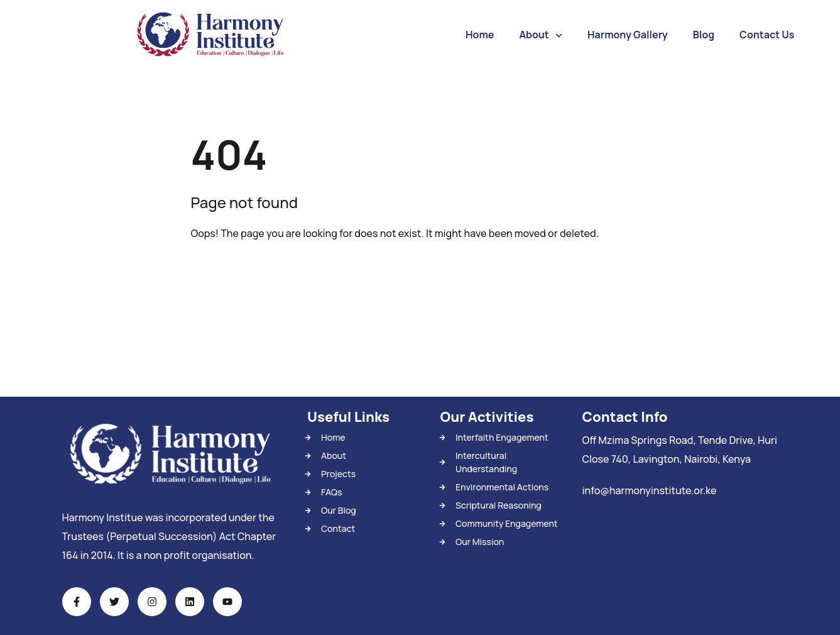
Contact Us (767, 35)
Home (480, 35)
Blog (704, 35)
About (541, 36)
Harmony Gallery (628, 35)
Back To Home (242, 272)
